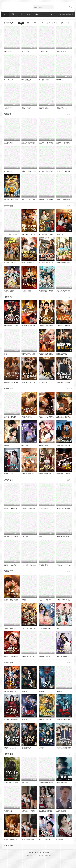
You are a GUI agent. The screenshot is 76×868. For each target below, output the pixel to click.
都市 (44, 14)
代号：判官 (25, 537)
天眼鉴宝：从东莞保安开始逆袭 (14, 565)
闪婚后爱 (7, 445)
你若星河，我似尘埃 (28, 474)
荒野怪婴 (24, 691)
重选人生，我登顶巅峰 (28, 200)
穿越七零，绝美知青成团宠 (65, 291)
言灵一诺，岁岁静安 (45, 600)
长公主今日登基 (26, 291)
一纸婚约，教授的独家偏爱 (12, 508)
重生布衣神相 (8, 171)
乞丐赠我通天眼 (44, 565)
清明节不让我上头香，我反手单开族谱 (16, 748)
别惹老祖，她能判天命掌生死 (13, 720)
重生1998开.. (60, 80)
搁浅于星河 (25, 445)
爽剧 (28, 14)
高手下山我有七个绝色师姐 (30, 354)
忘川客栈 (24, 720)
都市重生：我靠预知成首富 (30, 171)
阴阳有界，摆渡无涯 (45, 720)
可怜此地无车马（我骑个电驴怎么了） (51, 783)
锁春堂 (24, 600)
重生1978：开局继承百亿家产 (65, 143)
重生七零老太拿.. (27, 80)
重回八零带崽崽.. (44, 108)
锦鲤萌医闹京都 (9, 291)
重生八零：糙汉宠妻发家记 (30, 143)
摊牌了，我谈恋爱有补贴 (46, 474)
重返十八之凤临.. (62, 51)
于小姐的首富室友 (27, 417)
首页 (5, 14)
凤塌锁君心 (60, 691)
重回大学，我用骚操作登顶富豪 (49, 200)
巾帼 (5, 354)
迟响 (40, 537)
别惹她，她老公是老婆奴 (46, 417)
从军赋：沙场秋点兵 (10, 628)
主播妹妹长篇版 (61, 811)
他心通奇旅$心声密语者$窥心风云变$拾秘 (34, 839)
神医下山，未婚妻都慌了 (64, 748)
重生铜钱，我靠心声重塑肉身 (48, 171)
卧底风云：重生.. (44, 51)
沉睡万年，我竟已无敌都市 (47, 326)
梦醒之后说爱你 (44, 445)
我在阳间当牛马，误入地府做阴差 (14, 691)
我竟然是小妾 (43, 382)
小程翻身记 (60, 839)
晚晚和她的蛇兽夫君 (45, 656)
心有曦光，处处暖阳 (10, 263)
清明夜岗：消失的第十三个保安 (66, 720)
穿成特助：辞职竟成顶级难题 (30, 326)
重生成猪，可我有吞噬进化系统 (14, 200)
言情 (36, 14)
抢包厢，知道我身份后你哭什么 (66, 508)
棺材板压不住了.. (9, 108)
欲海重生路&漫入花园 (11, 839)
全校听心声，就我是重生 (64, 171)
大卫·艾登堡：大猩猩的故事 (12, 783)
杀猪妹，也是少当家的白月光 (13, 600)
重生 (13, 14)
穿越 (21, 14)
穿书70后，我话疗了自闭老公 (48, 263)
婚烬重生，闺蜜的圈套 (63, 200)
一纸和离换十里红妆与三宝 (30, 656)
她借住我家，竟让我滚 (63, 382)
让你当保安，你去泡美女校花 (30, 565)
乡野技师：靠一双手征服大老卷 (66, 537)
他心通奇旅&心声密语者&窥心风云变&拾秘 (34, 811)
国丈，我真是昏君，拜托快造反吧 (32, 234)
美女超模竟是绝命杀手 (28, 382)
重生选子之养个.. (62, 108)
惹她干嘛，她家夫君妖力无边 (65, 656)
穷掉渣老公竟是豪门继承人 (12, 382)
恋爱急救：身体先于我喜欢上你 (66, 417)
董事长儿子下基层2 (62, 354)
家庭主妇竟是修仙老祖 (46, 354)
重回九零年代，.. (27, 51)
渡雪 (58, 628)
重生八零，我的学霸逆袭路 (47, 143)
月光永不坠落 (8, 811)
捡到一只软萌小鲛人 (45, 628)
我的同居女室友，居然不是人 (13, 326)
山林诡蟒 (42, 748)
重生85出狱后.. (9, 51)
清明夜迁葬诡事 (26, 748)
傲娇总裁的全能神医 (10, 417)
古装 (52, 14)
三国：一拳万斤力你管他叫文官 (31, 628)
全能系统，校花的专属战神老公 (14, 537)
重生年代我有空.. (44, 80)
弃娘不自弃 (25, 783)
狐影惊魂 (42, 691)
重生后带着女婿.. (9, 80)
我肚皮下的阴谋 (9, 474)
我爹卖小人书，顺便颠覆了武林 (66, 600)
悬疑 (62, 23)
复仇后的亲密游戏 (44, 839)
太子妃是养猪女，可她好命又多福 (49, 234)
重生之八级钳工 (9, 143)
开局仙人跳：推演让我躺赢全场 (66, 565)
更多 (70, 114)
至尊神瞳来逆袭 (44, 508)
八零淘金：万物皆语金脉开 (30, 508)
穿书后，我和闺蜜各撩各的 (12, 234)
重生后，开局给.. (27, 108)
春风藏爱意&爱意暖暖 (46, 811)
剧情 (69, 23)
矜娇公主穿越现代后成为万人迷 (31, 263)
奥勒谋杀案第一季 (62, 783)
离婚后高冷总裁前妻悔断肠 (65, 445)
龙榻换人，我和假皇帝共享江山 (14, 656)
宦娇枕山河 (60, 234)
